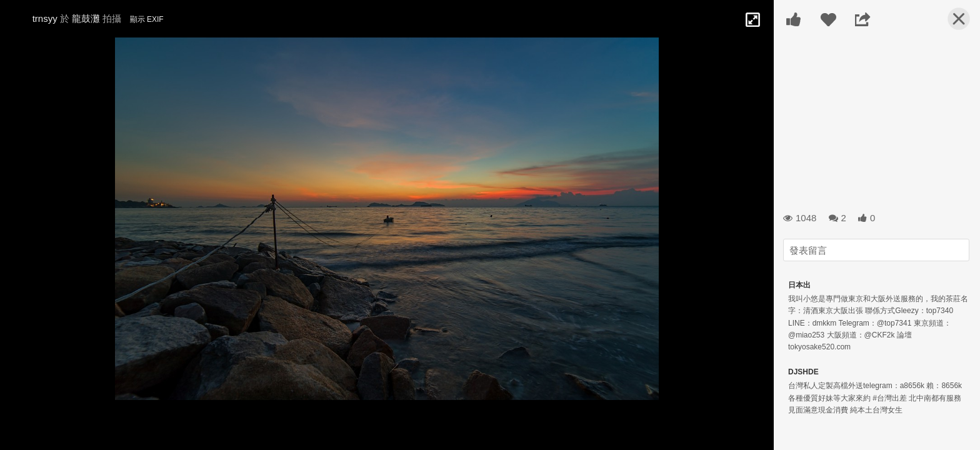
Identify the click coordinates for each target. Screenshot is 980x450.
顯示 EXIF (147, 19)
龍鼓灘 (86, 18)
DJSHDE (803, 372)
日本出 (799, 285)
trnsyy (45, 18)
